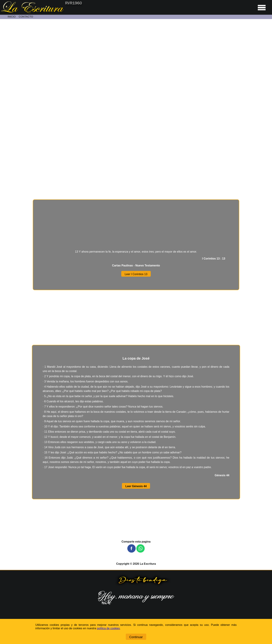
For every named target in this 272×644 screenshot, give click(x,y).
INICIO (12, 17)
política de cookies (108, 628)
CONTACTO (26, 17)
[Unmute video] (136, 95)
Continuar (136, 637)
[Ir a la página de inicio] (41, 12)
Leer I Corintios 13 (136, 274)
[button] (131, 548)
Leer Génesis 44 (136, 486)
